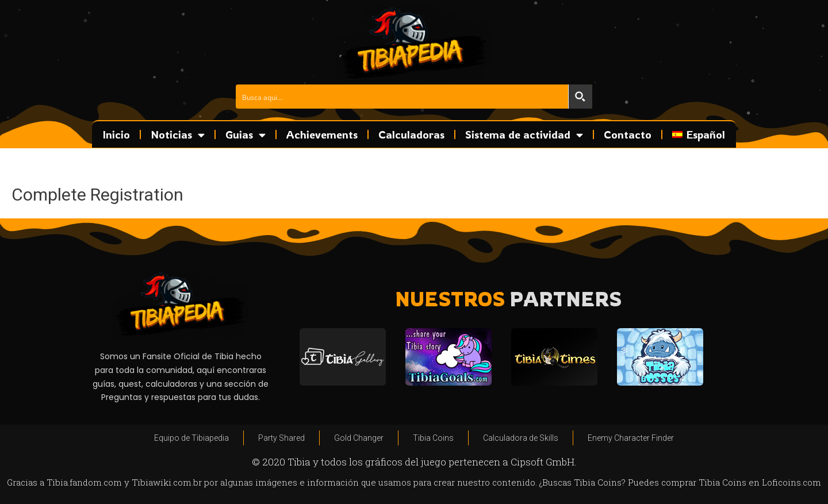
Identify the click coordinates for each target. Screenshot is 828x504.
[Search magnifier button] (580, 97)
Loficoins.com (791, 482)
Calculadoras (411, 134)
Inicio (116, 134)
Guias (246, 135)
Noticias (178, 135)
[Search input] (402, 97)
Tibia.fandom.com (84, 482)
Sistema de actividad (524, 135)
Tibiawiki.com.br (167, 482)
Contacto (628, 134)
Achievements (322, 134)
